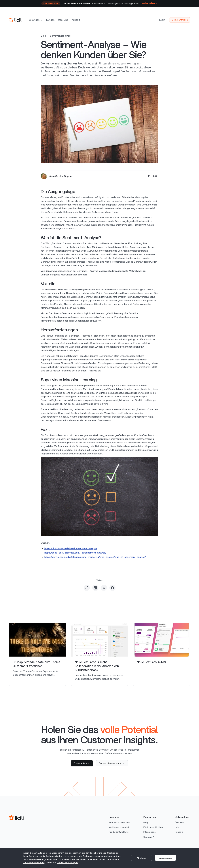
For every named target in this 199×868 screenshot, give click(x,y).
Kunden (50, 20)
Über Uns (63, 20)
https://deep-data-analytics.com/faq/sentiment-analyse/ (75, 553)
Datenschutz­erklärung (34, 863)
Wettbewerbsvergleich (120, 827)
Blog (146, 823)
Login (162, 20)
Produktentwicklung (119, 832)
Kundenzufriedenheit (119, 823)
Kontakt (76, 20)
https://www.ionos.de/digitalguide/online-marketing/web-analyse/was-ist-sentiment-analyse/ (95, 557)
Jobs (178, 827)
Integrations (150, 832)
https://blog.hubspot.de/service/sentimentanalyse (71, 548)
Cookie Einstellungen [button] (67, 863)
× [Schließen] (194, 3)
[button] (36, 20)
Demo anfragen (180, 20)
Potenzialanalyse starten (112, 763)
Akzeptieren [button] (165, 858)
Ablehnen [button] (141, 858)
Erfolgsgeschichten (153, 827)
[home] (16, 20)
